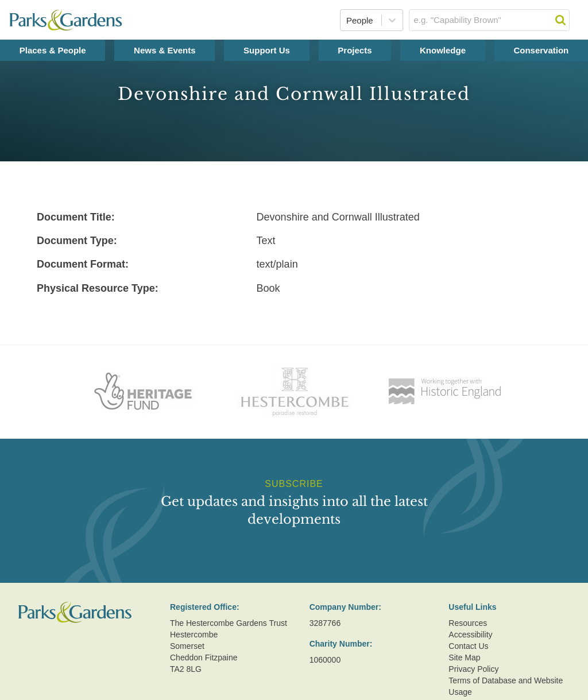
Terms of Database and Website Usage (506, 686)
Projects (355, 50)
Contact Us (468, 646)
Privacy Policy (473, 669)
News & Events (165, 50)
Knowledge (443, 50)
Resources (468, 623)
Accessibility (470, 635)
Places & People (53, 50)
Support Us (267, 50)
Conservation (541, 50)
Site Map (464, 658)
